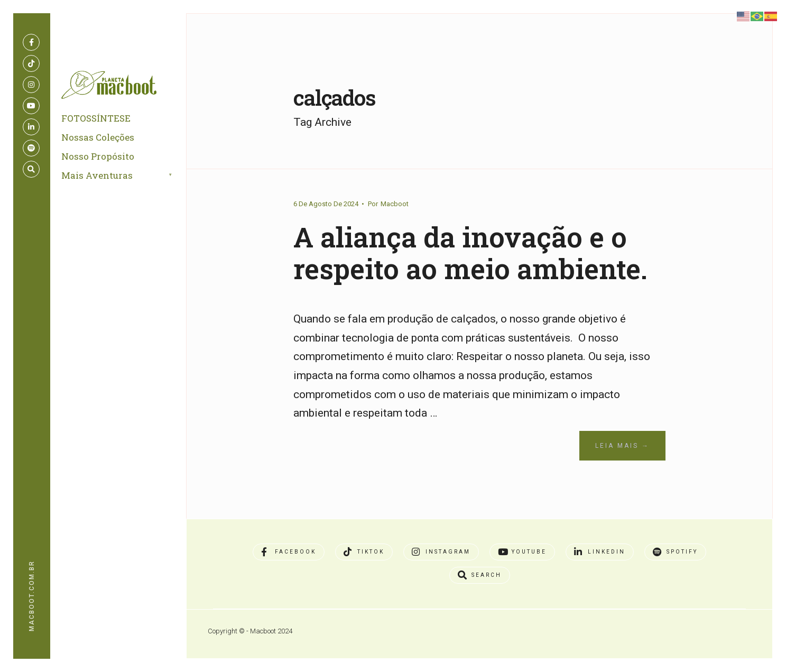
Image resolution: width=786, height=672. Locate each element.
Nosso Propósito (100, 159)
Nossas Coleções (100, 140)
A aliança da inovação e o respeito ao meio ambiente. (470, 268)
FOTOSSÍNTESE (98, 121)
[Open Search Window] (31, 169)
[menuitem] (130, 179)
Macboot (395, 204)
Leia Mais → (622, 478)
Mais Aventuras (99, 178)
